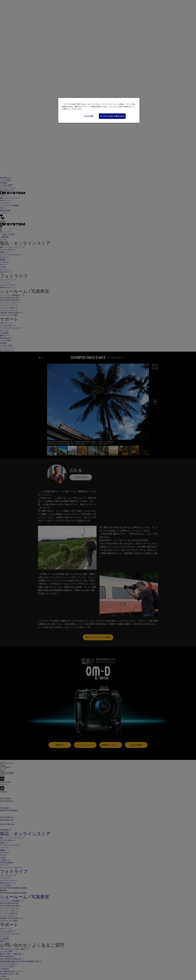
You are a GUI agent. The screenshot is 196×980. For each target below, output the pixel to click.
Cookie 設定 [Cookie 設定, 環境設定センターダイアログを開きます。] (89, 116)
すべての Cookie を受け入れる (112, 116)
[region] (99, 110)
